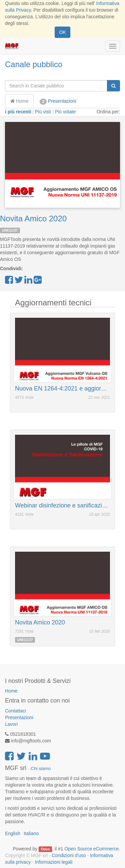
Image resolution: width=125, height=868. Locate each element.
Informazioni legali (53, 862)
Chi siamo (41, 768)
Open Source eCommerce (91, 849)
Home (19, 101)
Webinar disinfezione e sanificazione (63, 505)
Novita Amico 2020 (33, 218)
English (13, 833)
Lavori (11, 724)
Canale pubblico (34, 64)
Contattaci (15, 711)
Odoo (45, 849)
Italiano (31, 833)
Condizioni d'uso (69, 855)
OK (62, 32)
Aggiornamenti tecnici (53, 303)
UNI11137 (10, 230)
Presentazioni (58, 101)
